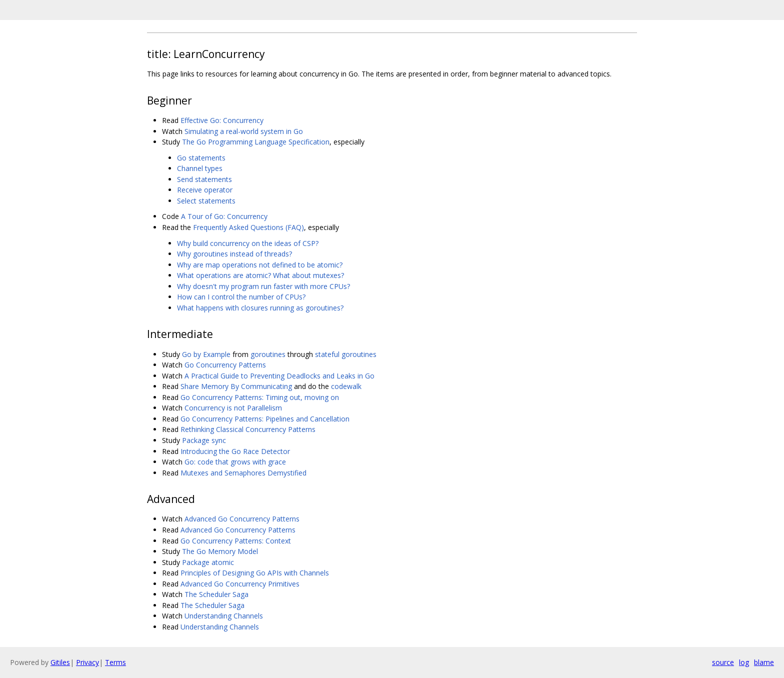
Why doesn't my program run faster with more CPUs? (263, 286)
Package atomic (208, 562)
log (744, 662)
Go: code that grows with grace (235, 462)
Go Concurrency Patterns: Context (236, 541)
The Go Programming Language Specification (256, 142)
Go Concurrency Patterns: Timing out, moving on (260, 397)
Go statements (201, 158)
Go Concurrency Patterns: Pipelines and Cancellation (265, 419)
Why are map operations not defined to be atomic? (260, 265)
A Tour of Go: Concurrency (224, 216)
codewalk (346, 386)
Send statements (204, 179)
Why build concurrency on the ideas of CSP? (248, 243)
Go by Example (206, 354)
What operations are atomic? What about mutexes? (260, 275)
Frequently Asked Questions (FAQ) (248, 227)
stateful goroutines (346, 354)
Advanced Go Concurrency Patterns (242, 519)
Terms (115, 662)
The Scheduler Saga (216, 594)
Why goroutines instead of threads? (234, 254)
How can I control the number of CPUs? (241, 297)
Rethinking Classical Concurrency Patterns (248, 429)
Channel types (200, 168)
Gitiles (60, 662)
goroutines (268, 354)
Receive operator (205, 190)
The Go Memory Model (220, 551)
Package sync (204, 440)
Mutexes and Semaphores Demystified (243, 473)
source (723, 662)
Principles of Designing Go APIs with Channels (255, 573)
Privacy (87, 662)
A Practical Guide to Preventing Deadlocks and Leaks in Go (279, 376)
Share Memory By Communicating (236, 386)
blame (764, 662)
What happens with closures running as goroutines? (260, 308)
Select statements (206, 201)
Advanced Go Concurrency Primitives (240, 584)
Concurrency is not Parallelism (233, 408)
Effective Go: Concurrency (222, 120)
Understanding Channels (224, 616)
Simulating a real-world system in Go (244, 131)
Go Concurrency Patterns (225, 365)
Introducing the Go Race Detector (235, 451)
